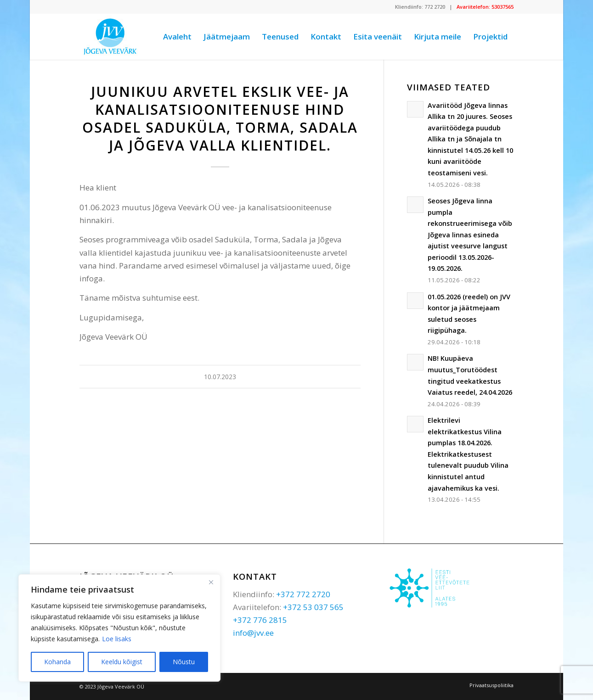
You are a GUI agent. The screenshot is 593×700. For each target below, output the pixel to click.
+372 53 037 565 (313, 607)
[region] (119, 628)
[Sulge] (211, 582)
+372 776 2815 (260, 620)
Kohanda (57, 662)
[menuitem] (177, 37)
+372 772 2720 (303, 594)
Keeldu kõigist (122, 662)
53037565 (503, 7)
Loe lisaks (117, 639)
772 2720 (435, 7)
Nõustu (184, 662)
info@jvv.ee (253, 633)
